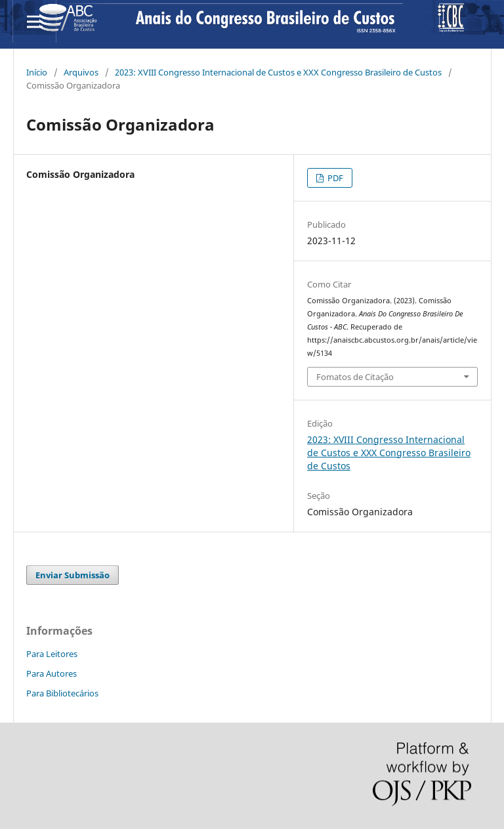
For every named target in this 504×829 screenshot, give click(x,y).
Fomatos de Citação (355, 377)
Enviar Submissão (73, 575)
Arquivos (81, 72)
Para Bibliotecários (62, 693)
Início (37, 72)
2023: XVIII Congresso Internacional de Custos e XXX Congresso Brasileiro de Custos (278, 72)
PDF (334, 178)
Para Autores (52, 673)
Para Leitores (52, 654)
